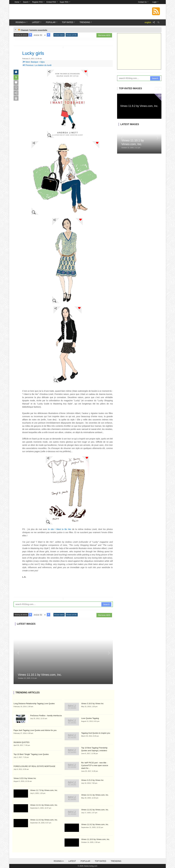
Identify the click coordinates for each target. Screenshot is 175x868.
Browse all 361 (72, 35)
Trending (116, 861)
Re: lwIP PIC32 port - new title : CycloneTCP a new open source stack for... (95, 765)
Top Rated (100, 861)
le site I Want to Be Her (60, 529)
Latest (72, 861)
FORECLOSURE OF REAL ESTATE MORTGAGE (34, 766)
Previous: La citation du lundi (37, 65)
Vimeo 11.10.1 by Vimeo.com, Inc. (40, 675)
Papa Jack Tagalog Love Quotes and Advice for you (35, 730)
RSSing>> (59, 861)
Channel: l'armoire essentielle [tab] (33, 30)
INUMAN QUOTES (22, 742)
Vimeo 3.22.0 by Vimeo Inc (25, 778)
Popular (85, 861)
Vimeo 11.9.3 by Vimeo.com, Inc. (44, 820)
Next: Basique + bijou (33, 62)
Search (106, 604)
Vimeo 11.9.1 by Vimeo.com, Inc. (44, 805)
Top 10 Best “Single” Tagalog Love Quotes (31, 754)
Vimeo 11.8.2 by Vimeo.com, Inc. (95, 810)
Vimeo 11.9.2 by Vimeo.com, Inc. (95, 824)
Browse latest (59, 35)
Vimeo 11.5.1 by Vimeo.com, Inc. (95, 795)
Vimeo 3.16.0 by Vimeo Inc (92, 704)
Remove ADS (104, 35)
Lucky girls (33, 53)
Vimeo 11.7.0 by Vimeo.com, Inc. (44, 790)
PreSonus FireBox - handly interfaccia (46, 716)
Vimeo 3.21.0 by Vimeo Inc (92, 780)
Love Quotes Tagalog (90, 718)
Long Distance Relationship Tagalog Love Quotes (34, 704)
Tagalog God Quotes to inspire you (96, 733)
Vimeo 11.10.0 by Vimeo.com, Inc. (95, 839)
